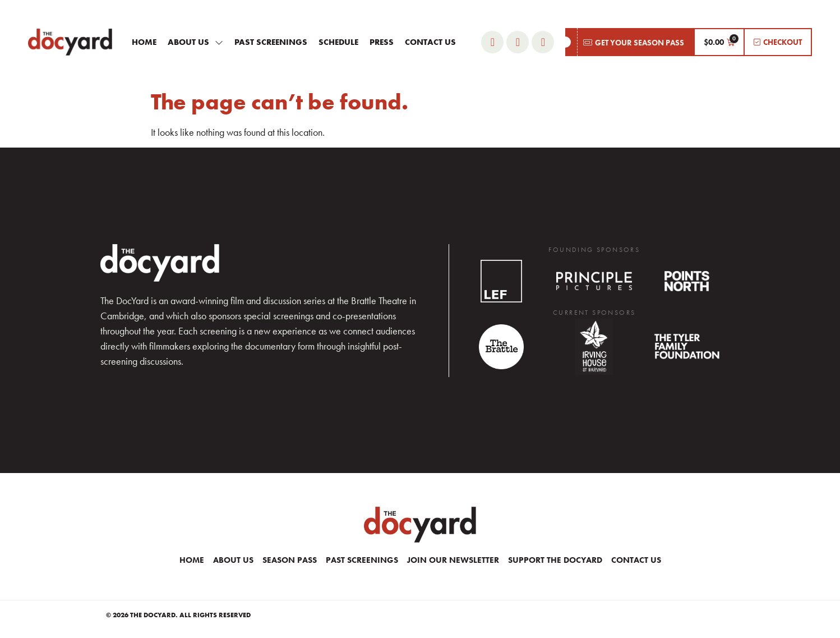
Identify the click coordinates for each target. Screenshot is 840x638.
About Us (195, 42)
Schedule (338, 42)
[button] (629, 42)
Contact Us (430, 42)
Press (382, 42)
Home (144, 42)
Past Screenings (271, 42)
